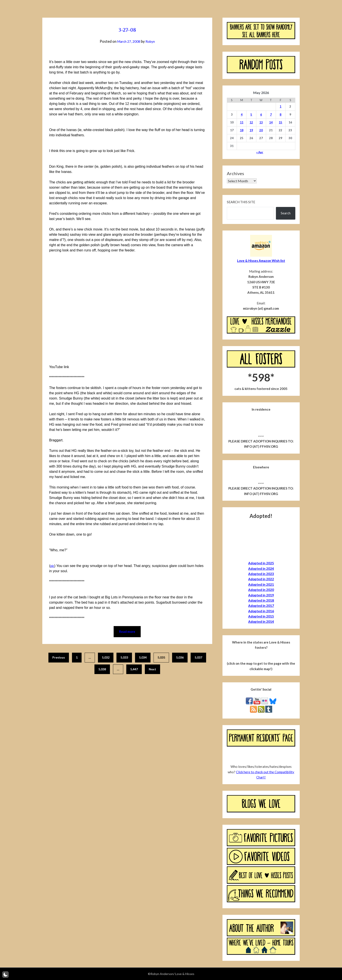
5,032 (106, 658)
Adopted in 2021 (261, 584)
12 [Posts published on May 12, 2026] (251, 122)
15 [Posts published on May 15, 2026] (280, 122)
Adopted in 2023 (261, 574)
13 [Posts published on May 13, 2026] (261, 122)
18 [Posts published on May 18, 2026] (242, 130)
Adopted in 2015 (261, 616)
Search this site (241, 202)
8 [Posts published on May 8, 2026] (280, 114)
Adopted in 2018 (261, 600)
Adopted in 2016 (261, 611)
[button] (5, 975)
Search (286, 213)
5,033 (124, 658)
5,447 (134, 670)
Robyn (151, 41)
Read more (127, 632)
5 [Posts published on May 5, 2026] (251, 114)
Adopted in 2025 (261, 563)
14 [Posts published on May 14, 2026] (271, 122)
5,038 (102, 670)
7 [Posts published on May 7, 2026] (271, 114)
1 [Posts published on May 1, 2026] (280, 106)
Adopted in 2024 (261, 569)
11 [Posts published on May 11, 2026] (242, 122)
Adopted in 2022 (261, 579)
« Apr (260, 152)
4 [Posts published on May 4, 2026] (242, 114)
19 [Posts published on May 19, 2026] (251, 130)
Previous (59, 658)
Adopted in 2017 (261, 606)
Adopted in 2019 (261, 595)
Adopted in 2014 (261, 621)
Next (152, 670)
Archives (235, 173)
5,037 (198, 658)
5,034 (143, 658)
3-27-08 (127, 29)
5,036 (180, 658)
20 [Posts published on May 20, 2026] (261, 130)
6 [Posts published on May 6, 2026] (261, 114)
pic (52, 566)
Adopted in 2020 (261, 590)
